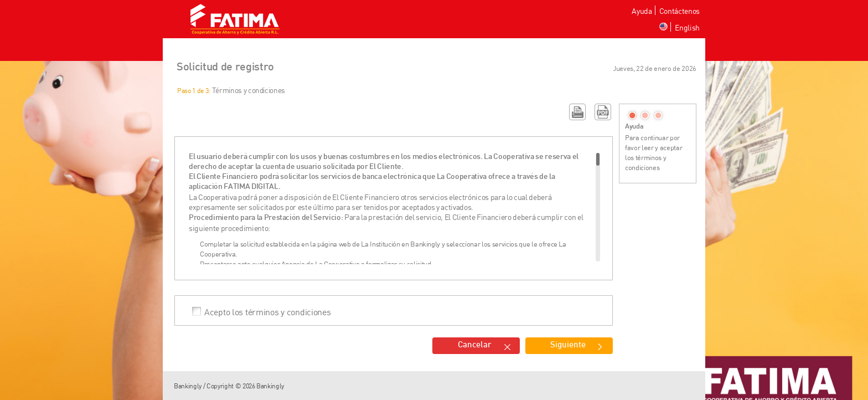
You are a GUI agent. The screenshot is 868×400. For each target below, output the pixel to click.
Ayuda (642, 11)
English (687, 27)
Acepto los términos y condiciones (268, 311)
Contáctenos (680, 11)
